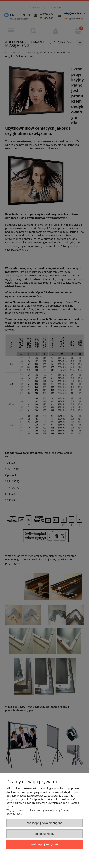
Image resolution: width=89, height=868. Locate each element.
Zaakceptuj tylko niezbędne (44, 823)
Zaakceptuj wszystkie (44, 844)
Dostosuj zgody (45, 834)
